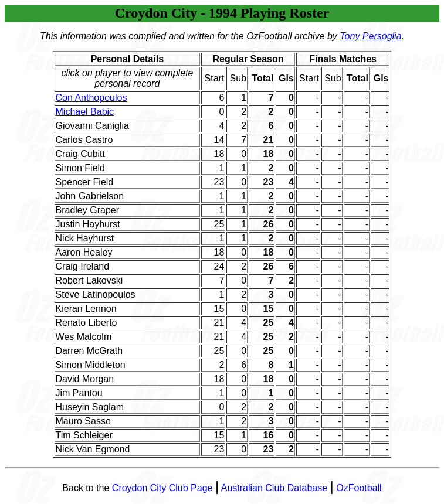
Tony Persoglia (370, 36)
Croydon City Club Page (162, 488)
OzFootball (359, 488)
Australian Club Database (274, 488)
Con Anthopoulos (91, 98)
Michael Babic (85, 112)
